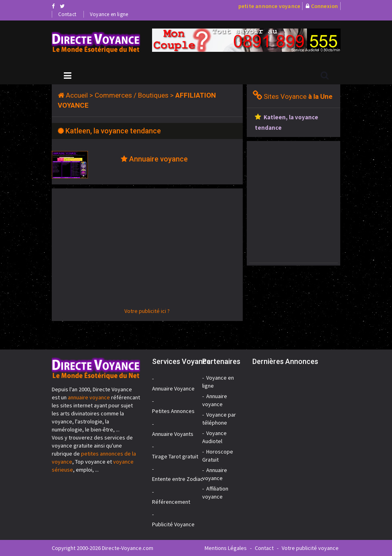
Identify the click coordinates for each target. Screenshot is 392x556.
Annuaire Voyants (173, 434)
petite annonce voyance (269, 6)
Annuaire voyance (158, 159)
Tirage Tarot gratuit (175, 456)
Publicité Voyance (173, 524)
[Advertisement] (147, 251)
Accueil (77, 95)
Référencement (171, 502)
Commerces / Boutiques (132, 95)
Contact (67, 14)
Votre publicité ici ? (147, 311)
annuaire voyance (89, 397)
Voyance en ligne (109, 14)
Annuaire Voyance (173, 388)
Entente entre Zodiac (178, 479)
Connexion (325, 6)
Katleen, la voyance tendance (113, 131)
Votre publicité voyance (310, 548)
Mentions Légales (226, 548)
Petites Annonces (173, 411)
